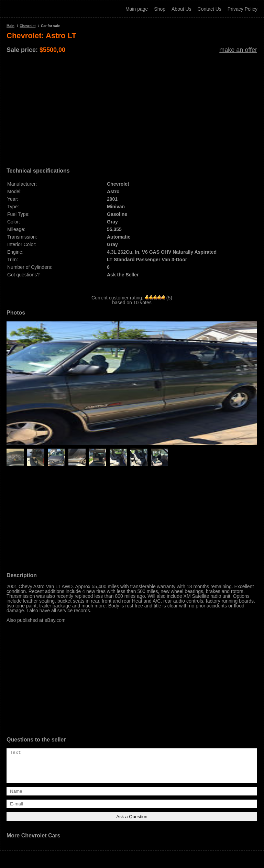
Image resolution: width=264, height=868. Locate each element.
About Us (181, 9)
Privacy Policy (243, 9)
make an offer (238, 50)
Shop (160, 9)
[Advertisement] (132, 108)
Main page (137, 9)
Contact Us (210, 9)
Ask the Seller (123, 275)
